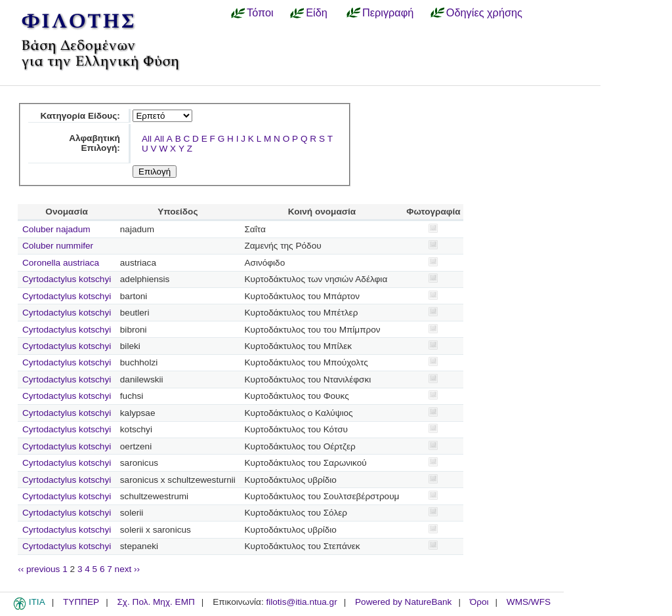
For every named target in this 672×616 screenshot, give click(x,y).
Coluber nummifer (58, 246)
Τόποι (260, 12)
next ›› (128, 569)
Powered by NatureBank (403, 602)
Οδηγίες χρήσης (484, 12)
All (147, 139)
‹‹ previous (39, 569)
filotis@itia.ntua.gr (301, 602)
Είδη (317, 12)
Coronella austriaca (61, 263)
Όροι (479, 602)
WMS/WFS (529, 602)
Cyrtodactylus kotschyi (67, 279)
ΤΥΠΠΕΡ (81, 602)
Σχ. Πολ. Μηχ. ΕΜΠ (156, 602)
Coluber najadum (56, 229)
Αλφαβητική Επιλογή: (94, 143)
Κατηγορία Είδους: (80, 116)
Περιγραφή (388, 12)
